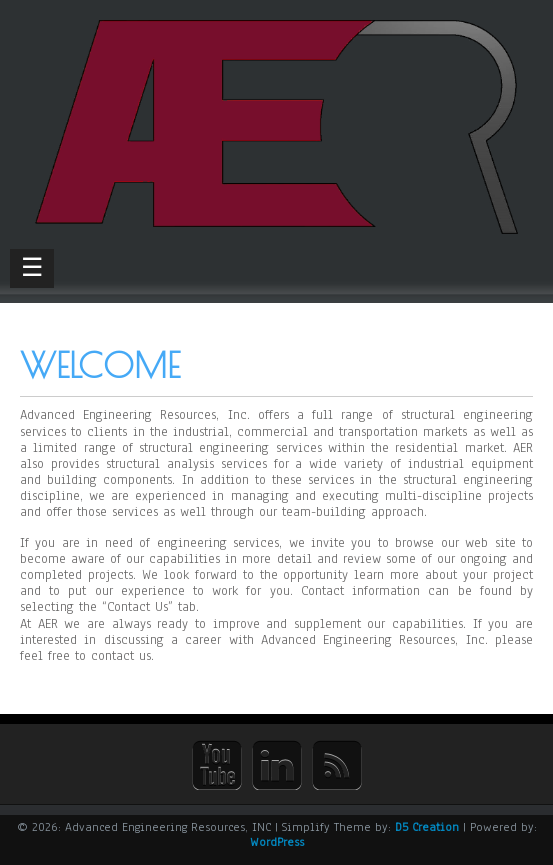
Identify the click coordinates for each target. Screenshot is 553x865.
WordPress (277, 842)
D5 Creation (427, 827)
